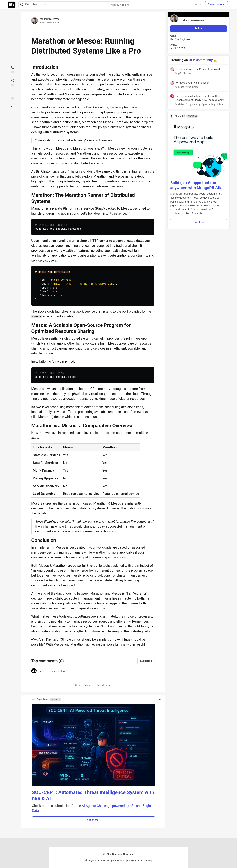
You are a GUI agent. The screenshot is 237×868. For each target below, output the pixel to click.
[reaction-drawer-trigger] (13, 69)
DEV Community (201, 60)
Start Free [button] (198, 222)
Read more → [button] (94, 820)
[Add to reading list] (13, 96)
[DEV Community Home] (12, 5)
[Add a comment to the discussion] (96, 674)
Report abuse (104, 685)
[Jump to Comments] (13, 82)
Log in (197, 5)
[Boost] (13, 107)
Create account (217, 5)
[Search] (22, 5)
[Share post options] (13, 119)
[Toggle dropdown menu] (160, 699)
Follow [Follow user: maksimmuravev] (199, 29)
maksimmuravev (50, 19)
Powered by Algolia (118, 5)
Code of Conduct (84, 685)
